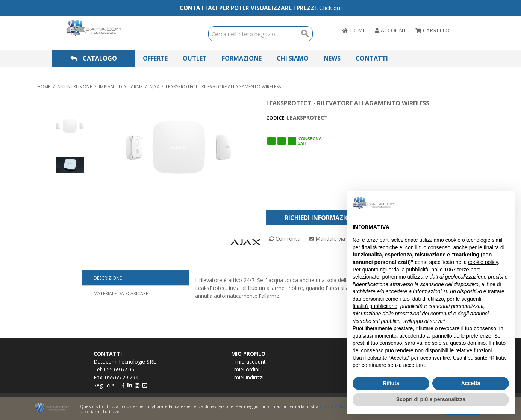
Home (44, 87)
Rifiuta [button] (391, 383)
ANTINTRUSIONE (75, 87)
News (332, 58)
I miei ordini (245, 369)
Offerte (155, 58)
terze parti (469, 270)
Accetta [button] (471, 383)
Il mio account (248, 362)
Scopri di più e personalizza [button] (431, 399)
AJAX (154, 87)
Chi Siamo (293, 58)
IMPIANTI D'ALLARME (121, 87)
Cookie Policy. (334, 406)
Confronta (285, 239)
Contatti (372, 58)
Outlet (195, 58)
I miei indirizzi (247, 377)
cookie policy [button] (483, 262)
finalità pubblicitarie (375, 306)
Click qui (330, 8)
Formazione (242, 58)
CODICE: (276, 118)
